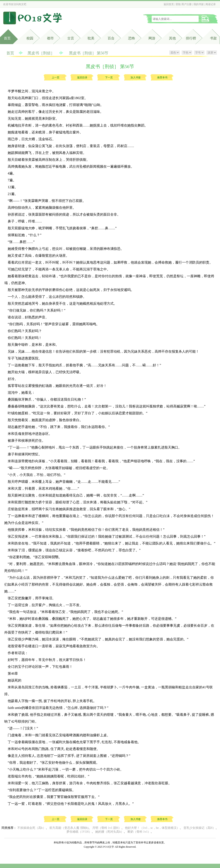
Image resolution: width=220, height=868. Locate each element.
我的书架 (199, 4)
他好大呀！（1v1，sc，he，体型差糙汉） (152, 828)
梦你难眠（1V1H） (79, 832)
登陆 (178, 4)
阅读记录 (211, 4)
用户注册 (186, 4)
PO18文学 (109, 847)
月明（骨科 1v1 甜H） (107, 828)
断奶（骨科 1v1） (139, 832)
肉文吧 (22, 4)
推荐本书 (162, 78)
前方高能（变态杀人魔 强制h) (69, 828)
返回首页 (169, 4)
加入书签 (136, 78)
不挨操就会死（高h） (32, 828)
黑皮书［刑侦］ (41, 53)
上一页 (56, 78)
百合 (111, 38)
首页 (7, 38)
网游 (152, 38)
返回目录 (82, 78)
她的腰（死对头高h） (109, 832)
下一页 (109, 78)
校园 (30, 38)
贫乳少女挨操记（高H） (199, 828)
